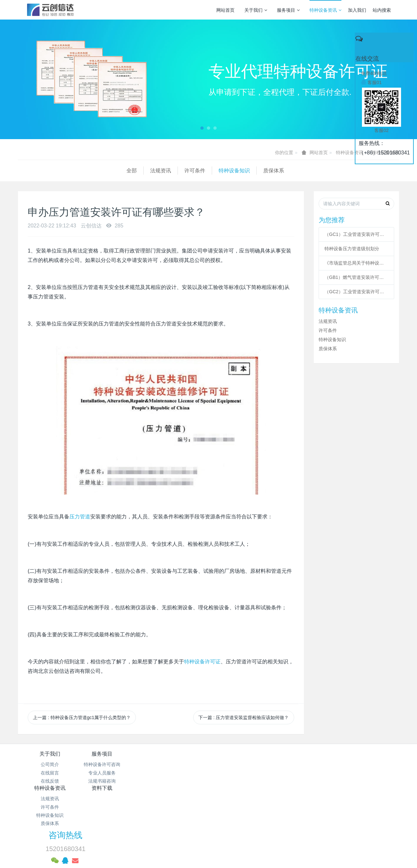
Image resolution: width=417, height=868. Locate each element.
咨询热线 (320, 758)
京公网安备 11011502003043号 (209, 816)
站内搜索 (382, 10)
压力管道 (80, 517)
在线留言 (50, 773)
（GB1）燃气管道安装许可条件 (356, 277)
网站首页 (225, 10)
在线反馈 (50, 781)
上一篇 (82, 717)
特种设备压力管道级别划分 (352, 249)
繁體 (208, 852)
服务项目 (288, 10)
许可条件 (86, 171)
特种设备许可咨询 (113, 764)
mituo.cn (249, 840)
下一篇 (244, 717)
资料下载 (240, 754)
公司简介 (50, 764)
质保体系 (165, 171)
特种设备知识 (126, 171)
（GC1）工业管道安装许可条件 (356, 234)
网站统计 (208, 824)
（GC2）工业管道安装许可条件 (356, 292)
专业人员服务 (113, 773)
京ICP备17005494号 (271, 807)
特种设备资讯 (325, 10)
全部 (23, 171)
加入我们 (357, 10)
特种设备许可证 (202, 662)
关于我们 (256, 10)
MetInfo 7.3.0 (198, 840)
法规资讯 (52, 171)
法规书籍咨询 (113, 781)
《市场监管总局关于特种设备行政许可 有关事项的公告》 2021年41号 (356, 263)
